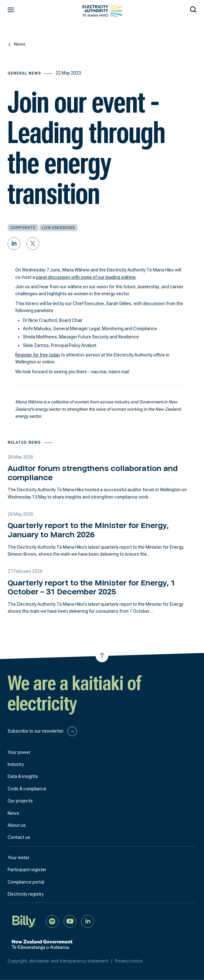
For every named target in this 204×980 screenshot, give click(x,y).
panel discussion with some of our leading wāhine (86, 277)
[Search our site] (193, 9)
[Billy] (24, 921)
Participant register (27, 870)
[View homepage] (102, 11)
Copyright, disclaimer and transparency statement (61, 961)
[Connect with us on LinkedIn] (88, 921)
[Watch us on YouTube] (70, 921)
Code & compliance (27, 789)
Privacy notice (129, 961)
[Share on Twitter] (33, 244)
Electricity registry (26, 894)
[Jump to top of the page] (102, 656)
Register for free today (38, 355)
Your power (19, 752)
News (13, 813)
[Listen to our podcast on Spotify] (52, 921)
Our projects (20, 801)
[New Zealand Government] (42, 948)
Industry (16, 764)
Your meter (19, 858)
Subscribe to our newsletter (42, 731)
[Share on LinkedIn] (14, 244)
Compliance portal (26, 882)
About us (17, 825)
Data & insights (23, 776)
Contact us (19, 837)
